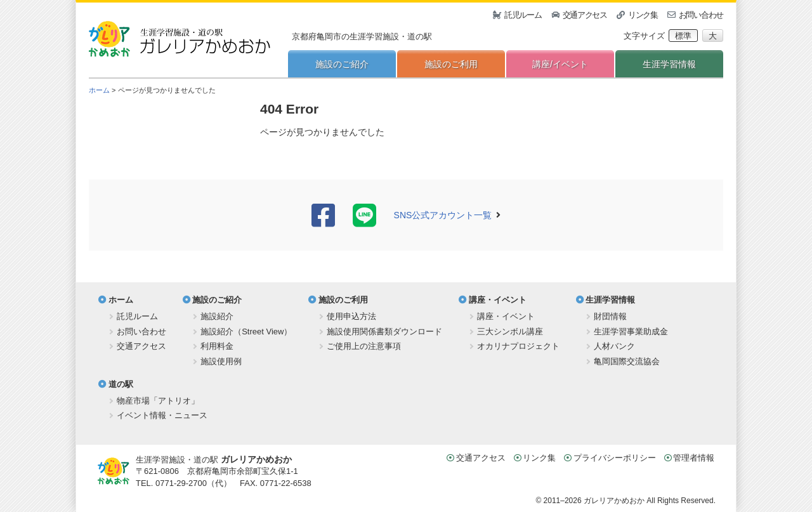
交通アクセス (585, 15)
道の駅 (121, 384)
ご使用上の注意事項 (364, 346)
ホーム (99, 90)
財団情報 (610, 316)
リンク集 (643, 15)
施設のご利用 (451, 64)
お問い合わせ (701, 15)
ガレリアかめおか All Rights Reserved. (650, 501)
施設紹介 (217, 316)
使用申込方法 (351, 316)
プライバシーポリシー (615, 458)
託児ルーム (523, 15)
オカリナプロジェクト (518, 346)
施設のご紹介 (342, 64)
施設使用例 (221, 361)
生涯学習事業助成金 (631, 331)
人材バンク (614, 346)
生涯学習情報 (669, 64)
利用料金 (217, 346)
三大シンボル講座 (510, 331)
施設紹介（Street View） (246, 331)
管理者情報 (694, 458)
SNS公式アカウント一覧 (443, 215)
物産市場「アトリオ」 (158, 401)
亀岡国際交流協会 (627, 361)
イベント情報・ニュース (162, 415)
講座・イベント (498, 300)
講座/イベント (560, 64)
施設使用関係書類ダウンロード (384, 331)
